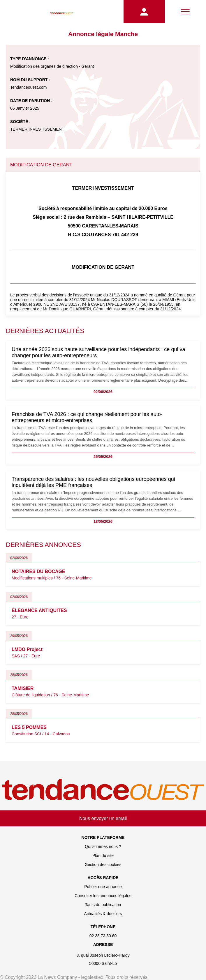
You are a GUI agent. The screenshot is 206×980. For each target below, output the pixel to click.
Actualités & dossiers (103, 914)
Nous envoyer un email (103, 818)
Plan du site (103, 856)
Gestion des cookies (103, 865)
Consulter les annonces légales (103, 896)
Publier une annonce (103, 887)
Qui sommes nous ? (103, 846)
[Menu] (185, 12)
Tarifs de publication (103, 905)
